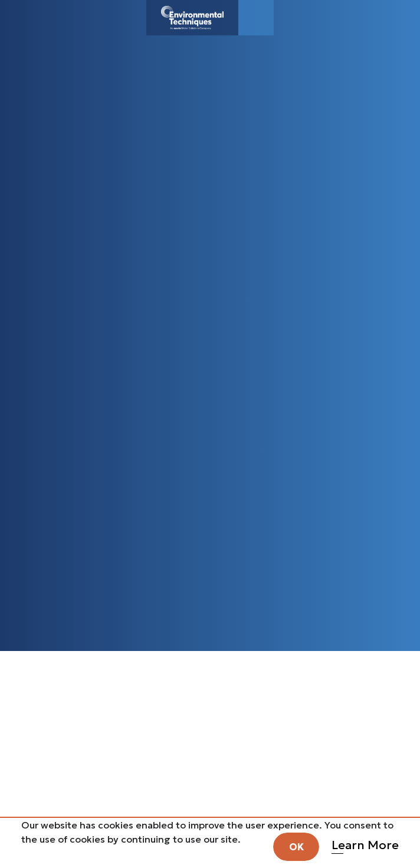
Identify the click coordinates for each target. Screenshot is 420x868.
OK (296, 847)
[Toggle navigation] (256, 18)
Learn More (365, 845)
